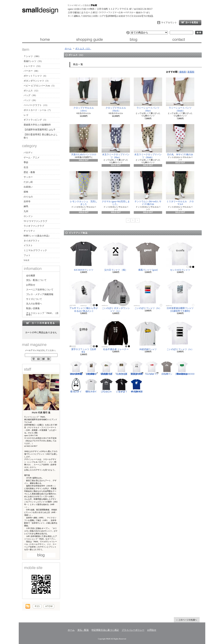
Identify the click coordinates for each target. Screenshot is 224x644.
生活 (26, 167)
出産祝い (28, 187)
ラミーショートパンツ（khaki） (180, 95)
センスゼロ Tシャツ (180, 255)
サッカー (28, 177)
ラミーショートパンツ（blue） (148, 95)
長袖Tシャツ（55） (33, 61)
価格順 (183, 72)
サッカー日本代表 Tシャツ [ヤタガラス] (137, 385)
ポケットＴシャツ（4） (36, 76)
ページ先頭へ (187, 620)
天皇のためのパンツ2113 (84, 140)
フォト (27, 255)
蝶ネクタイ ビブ (76, 385)
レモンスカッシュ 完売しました (84, 188)
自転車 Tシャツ (167, 368)
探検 (26, 192)
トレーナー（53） (33, 66)
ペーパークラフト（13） (36, 105)
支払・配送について (89, 39)
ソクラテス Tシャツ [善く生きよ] (121, 368)
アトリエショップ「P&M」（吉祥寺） (42, 314)
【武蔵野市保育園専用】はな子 (40, 130)
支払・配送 (83, 630)
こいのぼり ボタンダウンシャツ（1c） (116, 295)
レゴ (26, 115)
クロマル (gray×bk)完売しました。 (116, 188)
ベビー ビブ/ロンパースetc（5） (40, 86)
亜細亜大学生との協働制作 (37, 125)
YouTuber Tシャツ (152, 368)
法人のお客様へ (34, 304)
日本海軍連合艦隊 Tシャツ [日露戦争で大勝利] (180, 295)
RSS (37, 606)
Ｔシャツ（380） (32, 56)
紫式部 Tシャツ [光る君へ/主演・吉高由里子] (106, 368)
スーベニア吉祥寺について (40, 290)
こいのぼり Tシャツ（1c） (180, 335)
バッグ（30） (30, 95)
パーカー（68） (32, 71)
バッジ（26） (30, 100)
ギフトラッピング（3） (36, 120)
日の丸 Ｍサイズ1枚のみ (180, 140)
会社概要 (31, 276)
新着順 (191, 72)
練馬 (26, 206)
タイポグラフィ (32, 241)
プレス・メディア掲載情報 (40, 294)
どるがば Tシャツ (121, 385)
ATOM (49, 606)
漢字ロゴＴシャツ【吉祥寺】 (84, 336)
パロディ (28, 153)
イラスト (28, 245)
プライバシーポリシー (133, 630)
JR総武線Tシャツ (148, 335)
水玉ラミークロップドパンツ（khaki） (148, 141)
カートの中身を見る (41, 323)
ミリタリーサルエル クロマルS (180, 188)
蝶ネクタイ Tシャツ (91, 385)
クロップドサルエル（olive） (84, 95)
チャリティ (29, 231)
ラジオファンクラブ (34, 226)
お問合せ (179, 39)
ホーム (45, 39)
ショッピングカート (190, 23)
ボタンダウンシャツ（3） (37, 81)
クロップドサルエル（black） (116, 95)
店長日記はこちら (41, 555)
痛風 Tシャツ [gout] (148, 255)
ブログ (134, 39)
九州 (26, 211)
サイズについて (34, 299)
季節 (26, 162)
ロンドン (28, 216)
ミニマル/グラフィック (35, 250)
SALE (26, 260)
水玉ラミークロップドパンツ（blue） (116, 141)
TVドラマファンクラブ (35, 221)
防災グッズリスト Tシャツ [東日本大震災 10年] (137, 368)
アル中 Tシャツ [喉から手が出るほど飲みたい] (84, 295)
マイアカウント (169, 23)
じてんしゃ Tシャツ (106, 385)
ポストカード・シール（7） (38, 110)
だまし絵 (28, 182)
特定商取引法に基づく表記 (105, 630)
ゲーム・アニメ (32, 157)
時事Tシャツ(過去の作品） (37, 236)
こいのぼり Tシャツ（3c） (148, 294)
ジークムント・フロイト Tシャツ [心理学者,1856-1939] (91, 368)
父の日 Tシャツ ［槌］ (116, 255)
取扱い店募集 (33, 308)
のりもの (28, 197)
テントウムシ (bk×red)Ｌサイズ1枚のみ (148, 188)
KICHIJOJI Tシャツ (84, 255)
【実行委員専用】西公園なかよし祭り (41, 136)
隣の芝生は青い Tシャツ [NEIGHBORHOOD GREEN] (185, 368)
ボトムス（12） (32, 91)
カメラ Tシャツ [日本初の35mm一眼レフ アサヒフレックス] (76, 368)
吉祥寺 (27, 201)
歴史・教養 (29, 172)
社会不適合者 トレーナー (116, 335)
